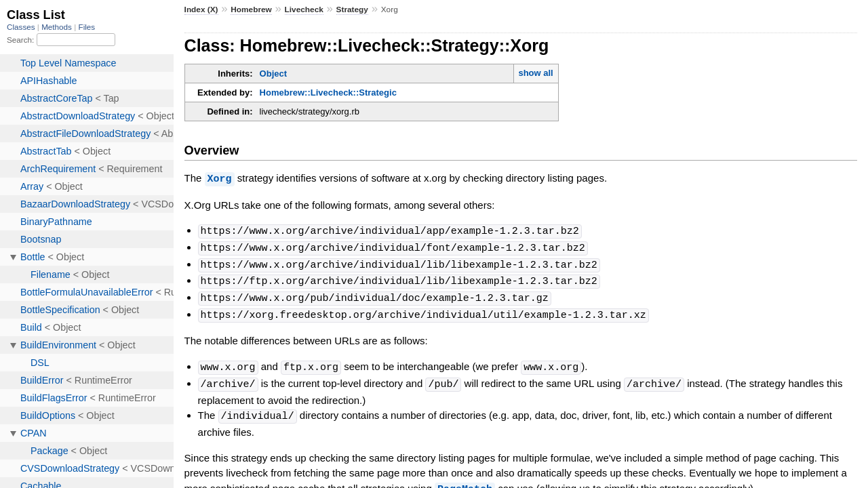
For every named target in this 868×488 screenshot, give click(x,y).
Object (273, 74)
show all (535, 73)
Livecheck (304, 9)
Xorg (220, 178)
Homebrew (251, 9)
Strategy (352, 9)
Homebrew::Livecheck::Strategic (328, 93)
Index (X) (201, 9)
